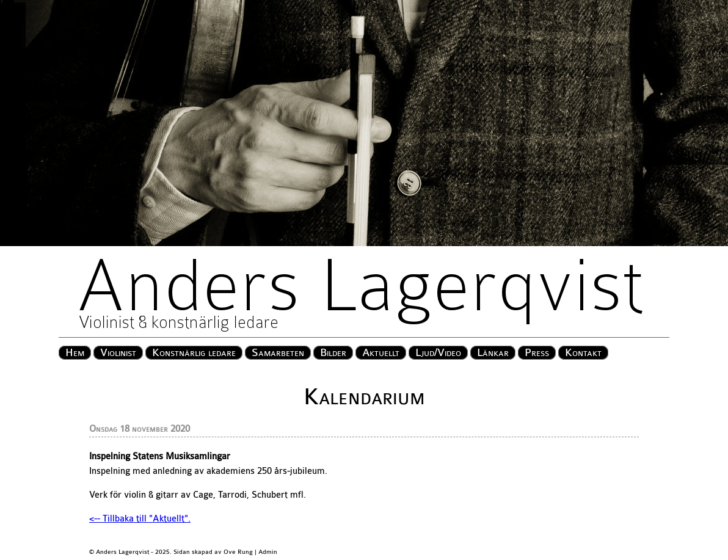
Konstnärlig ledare (194, 353)
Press (537, 353)
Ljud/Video (438, 353)
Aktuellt (381, 353)
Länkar (493, 353)
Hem (75, 353)
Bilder (333, 353)
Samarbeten (278, 353)
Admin (268, 552)
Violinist (118, 353)
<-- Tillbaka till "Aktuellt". (140, 519)
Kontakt (583, 353)
